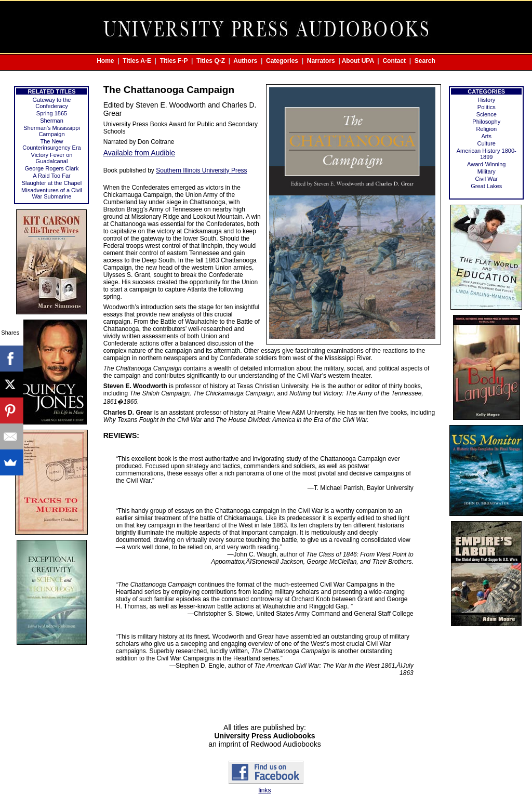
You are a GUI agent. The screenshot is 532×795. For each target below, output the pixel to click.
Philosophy (486, 122)
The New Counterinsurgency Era (52, 144)
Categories (282, 61)
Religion (486, 129)
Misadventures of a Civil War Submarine (52, 193)
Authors (245, 61)
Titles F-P (174, 61)
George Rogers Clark (52, 168)
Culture (487, 143)
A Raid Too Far (52, 176)
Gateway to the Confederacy (51, 103)
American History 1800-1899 (487, 154)
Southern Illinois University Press (201, 170)
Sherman (52, 121)
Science (487, 114)
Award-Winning (486, 164)
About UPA (358, 61)
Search (425, 61)
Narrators (321, 61)
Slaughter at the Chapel (52, 183)
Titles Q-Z (211, 61)
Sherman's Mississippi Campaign (51, 131)
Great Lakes (486, 186)
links (264, 790)
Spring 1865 (52, 113)
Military (487, 171)
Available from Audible (139, 153)
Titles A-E (137, 61)
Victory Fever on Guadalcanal (52, 158)
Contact (394, 61)
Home (105, 61)
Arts (486, 136)
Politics (487, 107)
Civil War (486, 179)
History (486, 100)
